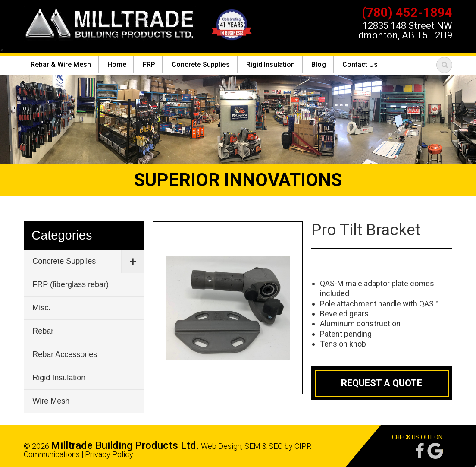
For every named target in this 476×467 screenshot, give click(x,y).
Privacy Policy (109, 454)
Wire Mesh (51, 401)
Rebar (43, 331)
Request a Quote (382, 383)
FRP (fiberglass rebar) (70, 284)
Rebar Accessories (65, 354)
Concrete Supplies (64, 261)
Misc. (41, 308)
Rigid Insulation (59, 378)
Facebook (419, 451)
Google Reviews (435, 451)
